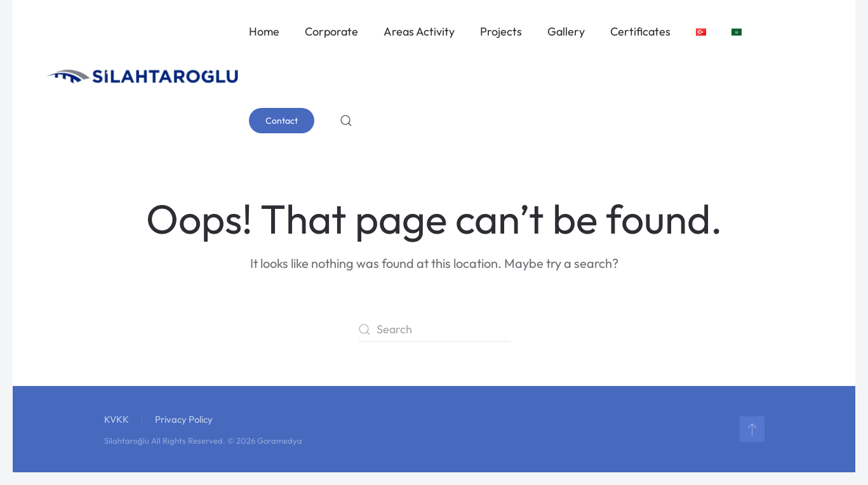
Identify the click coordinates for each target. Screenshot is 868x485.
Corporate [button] (331, 31)
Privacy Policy (184, 419)
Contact (282, 121)
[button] (346, 121)
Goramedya (280, 441)
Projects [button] (501, 31)
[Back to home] (144, 76)
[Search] (434, 329)
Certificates (640, 31)
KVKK (117, 419)
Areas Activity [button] (419, 31)
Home (264, 31)
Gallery (566, 31)
